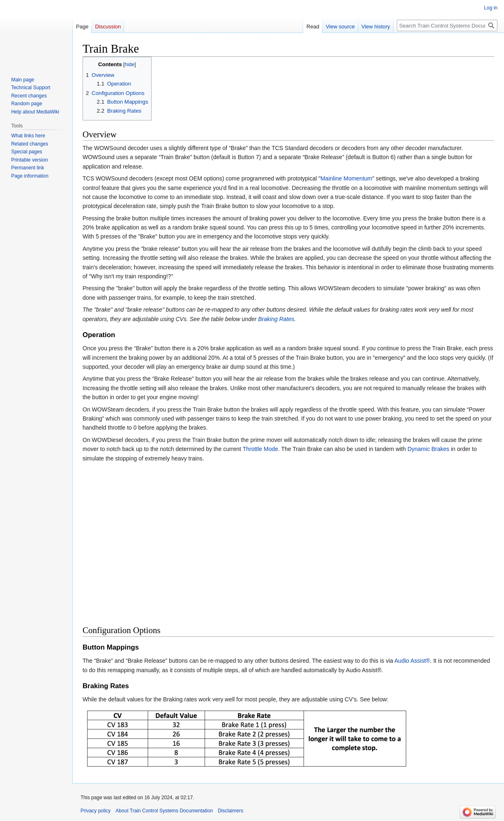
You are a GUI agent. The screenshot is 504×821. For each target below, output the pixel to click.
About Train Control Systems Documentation (164, 811)
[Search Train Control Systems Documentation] (447, 25)
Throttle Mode (260, 449)
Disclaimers (230, 811)
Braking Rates (276, 319)
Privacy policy (96, 811)
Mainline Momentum (346, 178)
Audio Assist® (412, 661)
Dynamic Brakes (428, 449)
